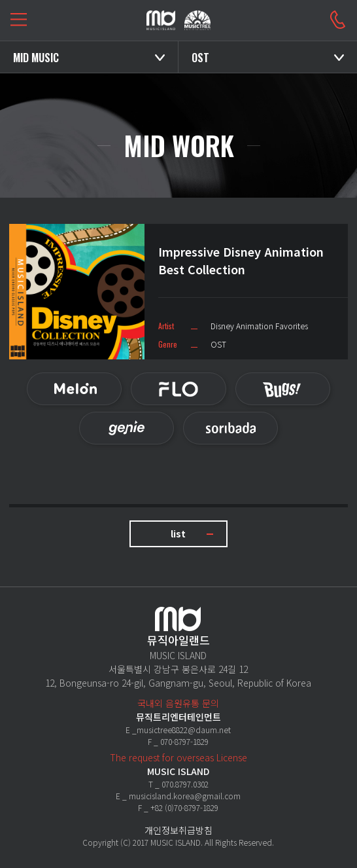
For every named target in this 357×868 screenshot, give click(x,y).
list (178, 533)
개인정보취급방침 (178, 830)
